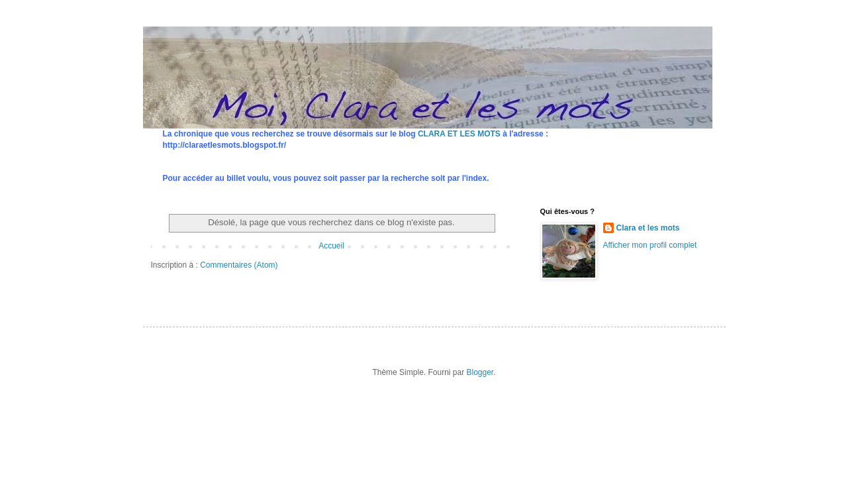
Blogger (480, 372)
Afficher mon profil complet (650, 245)
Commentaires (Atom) (239, 265)
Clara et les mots (648, 228)
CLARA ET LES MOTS (459, 134)
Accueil (331, 246)
